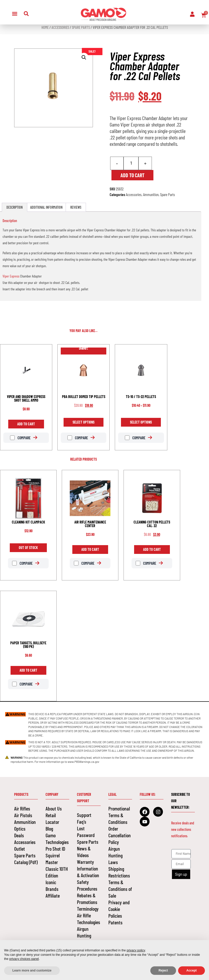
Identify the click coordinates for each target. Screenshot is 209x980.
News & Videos (84, 852)
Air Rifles (22, 808)
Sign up (181, 874)
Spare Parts (81, 27)
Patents (115, 922)
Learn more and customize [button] (32, 970)
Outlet (20, 849)
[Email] (181, 864)
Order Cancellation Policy (120, 835)
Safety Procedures (87, 885)
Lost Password (86, 832)
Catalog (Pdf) (26, 862)
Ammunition (151, 195)
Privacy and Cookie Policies (119, 909)
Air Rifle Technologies (89, 919)
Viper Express (11, 276)
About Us (54, 808)
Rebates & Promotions (87, 899)
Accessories (60, 27)
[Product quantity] (131, 163)
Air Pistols (23, 815)
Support (84, 815)
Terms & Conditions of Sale (120, 889)
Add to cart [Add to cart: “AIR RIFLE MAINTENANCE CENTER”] (90, 549)
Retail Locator (52, 818)
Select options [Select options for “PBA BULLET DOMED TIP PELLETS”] (84, 422)
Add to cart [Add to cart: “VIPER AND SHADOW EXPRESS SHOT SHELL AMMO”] (26, 424)
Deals (19, 835)
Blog (49, 829)
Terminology (88, 909)
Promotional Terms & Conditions (119, 815)
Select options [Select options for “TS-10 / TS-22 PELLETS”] (141, 422)
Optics (20, 829)
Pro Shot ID (55, 849)
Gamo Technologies (57, 839)
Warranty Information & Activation (88, 868)
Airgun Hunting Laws (84, 935)
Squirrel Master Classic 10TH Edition (57, 865)
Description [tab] (15, 207)
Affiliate (53, 895)
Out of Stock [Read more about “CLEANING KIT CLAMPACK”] (28, 548)
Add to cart (132, 175)
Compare (20, 438)
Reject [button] (163, 970)
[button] (15, 14)
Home (45, 27)
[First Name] (181, 854)
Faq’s (82, 822)
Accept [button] (191, 970)
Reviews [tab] (76, 207)
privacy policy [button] (136, 950)
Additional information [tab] (46, 207)
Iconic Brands (52, 885)
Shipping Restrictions (119, 872)
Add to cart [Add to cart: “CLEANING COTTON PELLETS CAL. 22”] (152, 549)
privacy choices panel (24, 959)
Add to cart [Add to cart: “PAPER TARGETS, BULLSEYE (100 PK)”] (28, 670)
